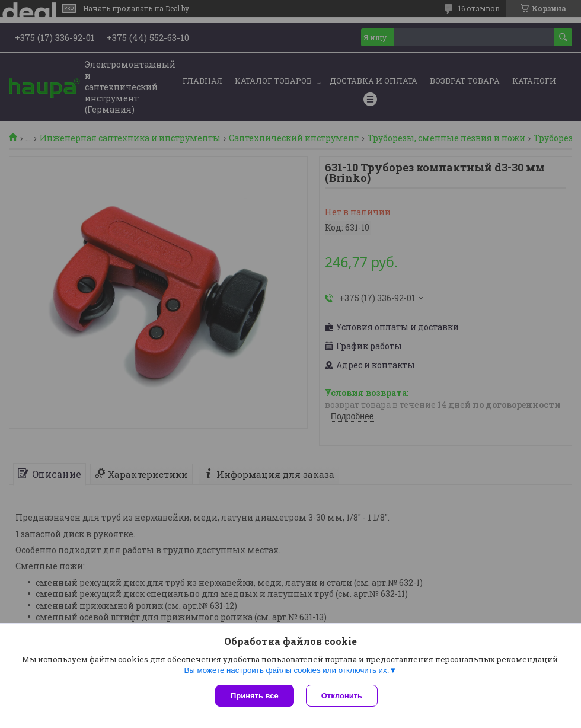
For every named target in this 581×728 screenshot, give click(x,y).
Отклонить (342, 696)
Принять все (255, 696)
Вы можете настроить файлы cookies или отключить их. (286, 670)
